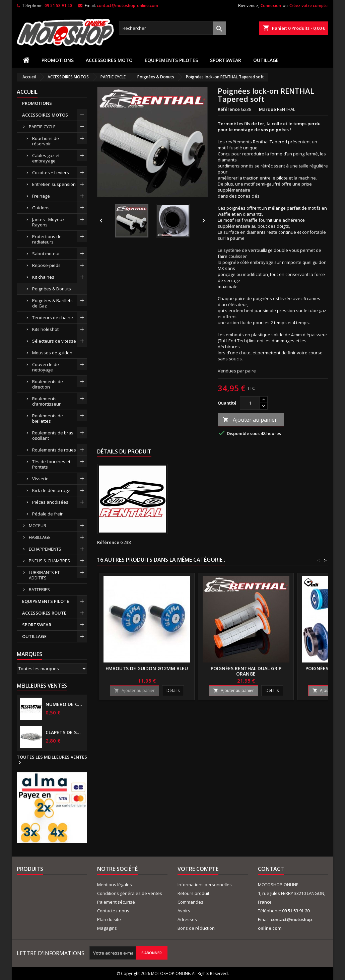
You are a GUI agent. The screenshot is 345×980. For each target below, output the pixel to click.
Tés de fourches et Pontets (51, 464)
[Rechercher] (172, 28)
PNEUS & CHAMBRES (49, 561)
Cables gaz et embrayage (46, 158)
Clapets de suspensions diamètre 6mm (65, 732)
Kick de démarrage (51, 490)
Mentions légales (115, 885)
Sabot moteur (46, 254)
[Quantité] (250, 403)
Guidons (41, 208)
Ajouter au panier (250, 420)
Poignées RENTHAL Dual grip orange (246, 671)
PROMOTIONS (58, 60)
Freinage (41, 196)
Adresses (187, 919)
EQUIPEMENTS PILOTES (171, 60)
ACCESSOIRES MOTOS (45, 115)
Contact (271, 869)
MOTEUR (38, 526)
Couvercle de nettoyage (46, 367)
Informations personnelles (205, 885)
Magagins (107, 928)
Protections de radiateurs (47, 239)
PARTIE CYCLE (42, 127)
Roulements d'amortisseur (46, 401)
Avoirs (184, 911)
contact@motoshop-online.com (127, 6)
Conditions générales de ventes (130, 893)
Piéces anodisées (50, 502)
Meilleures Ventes (42, 686)
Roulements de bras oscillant (53, 435)
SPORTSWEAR (226, 60)
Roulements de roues (54, 450)
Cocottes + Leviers (51, 172)
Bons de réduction (196, 928)
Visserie (40, 479)
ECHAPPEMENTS (45, 549)
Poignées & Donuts (52, 289)
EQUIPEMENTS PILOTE (46, 601)
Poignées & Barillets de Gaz (52, 303)
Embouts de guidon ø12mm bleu (147, 668)
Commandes (190, 902)
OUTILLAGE (266, 60)
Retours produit (193, 893)
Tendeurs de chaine (53, 318)
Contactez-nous (113, 911)
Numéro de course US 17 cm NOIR (65, 704)
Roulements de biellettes (48, 418)
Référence (229, 109)
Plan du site (109, 919)
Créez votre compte (308, 6)
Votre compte (198, 869)
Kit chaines (43, 277)
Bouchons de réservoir (46, 141)
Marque (267, 109)
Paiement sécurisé (116, 902)
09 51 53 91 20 (58, 6)
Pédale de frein (48, 514)
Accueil (27, 92)
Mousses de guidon (52, 353)
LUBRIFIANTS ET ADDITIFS (44, 575)
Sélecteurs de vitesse (54, 341)
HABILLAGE (40, 537)
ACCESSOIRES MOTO (109, 60)
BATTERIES (39, 589)
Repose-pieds (46, 265)
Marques (29, 654)
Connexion (271, 6)
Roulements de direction (48, 384)
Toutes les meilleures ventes (52, 760)
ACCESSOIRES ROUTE (44, 613)
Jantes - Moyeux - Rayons (50, 222)
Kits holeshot (45, 329)
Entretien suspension (54, 184)
